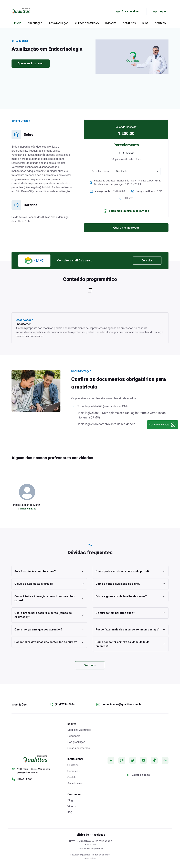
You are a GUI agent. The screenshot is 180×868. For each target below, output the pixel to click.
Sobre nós (73, 771)
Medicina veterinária (79, 730)
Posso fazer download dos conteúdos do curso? (49, 642)
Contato (72, 777)
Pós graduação (76, 742)
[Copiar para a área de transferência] (90, 290)
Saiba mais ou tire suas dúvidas (126, 211)
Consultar (147, 261)
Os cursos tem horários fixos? (131, 613)
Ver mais (90, 665)
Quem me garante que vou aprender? (49, 630)
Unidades (73, 765)
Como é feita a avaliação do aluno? (131, 584)
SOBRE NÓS (129, 23)
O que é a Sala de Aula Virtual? (49, 584)
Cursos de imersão (79, 748)
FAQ (70, 813)
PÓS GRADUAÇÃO (59, 23)
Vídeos (72, 806)
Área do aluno (75, 783)
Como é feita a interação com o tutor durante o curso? (49, 598)
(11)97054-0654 (65, 704)
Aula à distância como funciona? (49, 571)
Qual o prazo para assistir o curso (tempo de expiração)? (49, 615)
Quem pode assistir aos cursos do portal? (131, 571)
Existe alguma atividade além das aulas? (131, 596)
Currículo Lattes (27, 509)
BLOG (145, 23)
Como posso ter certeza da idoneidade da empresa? (131, 644)
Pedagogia (74, 736)
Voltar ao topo (138, 775)
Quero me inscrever (31, 63)
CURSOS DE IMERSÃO (87, 23)
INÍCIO (18, 23)
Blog (70, 800)
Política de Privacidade (90, 835)
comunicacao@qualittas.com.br (122, 704)
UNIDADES (111, 23)
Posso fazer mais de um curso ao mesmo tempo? (131, 630)
